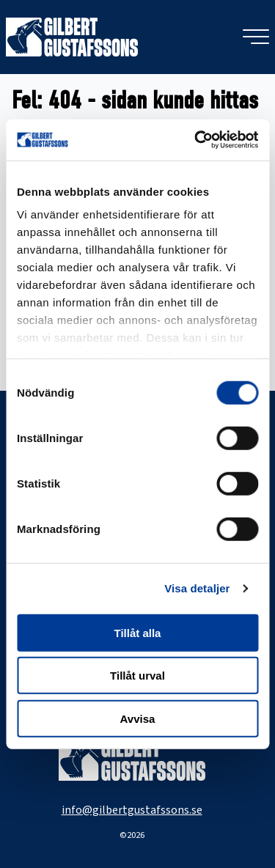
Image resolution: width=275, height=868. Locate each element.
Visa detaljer (197, 588)
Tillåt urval (137, 676)
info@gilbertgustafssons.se (132, 810)
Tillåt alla (138, 632)
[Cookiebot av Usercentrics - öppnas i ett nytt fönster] (196, 140)
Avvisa (138, 718)
